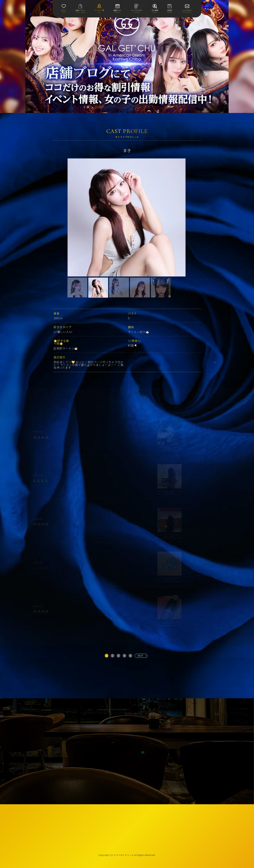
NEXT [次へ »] (141, 656)
